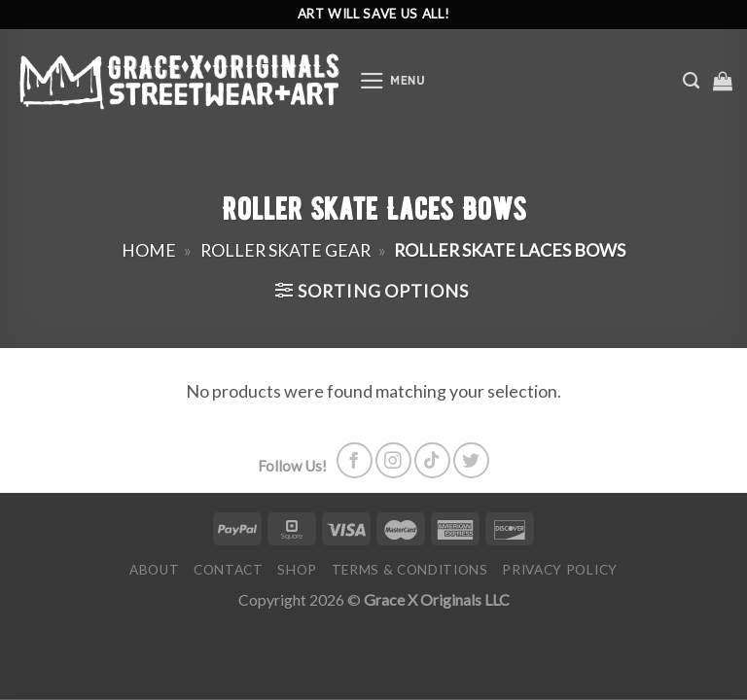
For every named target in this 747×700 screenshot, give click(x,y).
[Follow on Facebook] (355, 460)
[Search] (691, 81)
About (154, 570)
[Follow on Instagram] (393, 460)
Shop (297, 570)
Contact (229, 570)
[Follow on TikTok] (432, 460)
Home (149, 250)
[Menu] (392, 81)
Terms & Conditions (410, 570)
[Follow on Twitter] (471, 460)
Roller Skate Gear (285, 250)
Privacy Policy (560, 570)
